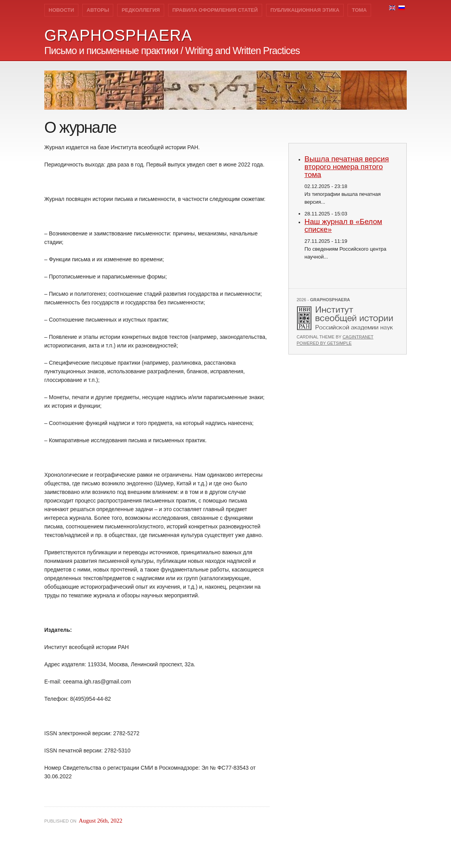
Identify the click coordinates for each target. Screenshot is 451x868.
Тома (359, 10)
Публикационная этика (305, 10)
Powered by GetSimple (324, 343)
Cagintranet (358, 337)
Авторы (98, 10)
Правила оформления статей (215, 10)
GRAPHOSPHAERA (118, 35)
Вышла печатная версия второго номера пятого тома (347, 167)
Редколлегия (140, 10)
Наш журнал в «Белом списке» (343, 225)
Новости (61, 10)
